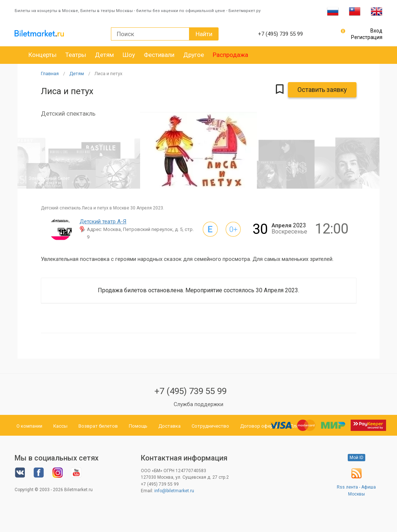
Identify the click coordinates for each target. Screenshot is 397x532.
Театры (76, 55)
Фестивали (159, 55)
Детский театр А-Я (103, 221)
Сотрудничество (210, 426)
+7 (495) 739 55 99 (190, 391)
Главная (50, 74)
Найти (204, 34)
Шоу (129, 55)
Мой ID (356, 458)
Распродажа (230, 55)
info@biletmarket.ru (174, 491)
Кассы (60, 426)
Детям (104, 55)
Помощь (138, 426)
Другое (194, 55)
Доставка (169, 426)
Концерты (43, 55)
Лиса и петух (108, 74)
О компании (29, 426)
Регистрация (367, 37)
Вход (376, 31)
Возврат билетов (98, 426)
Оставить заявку (322, 90)
